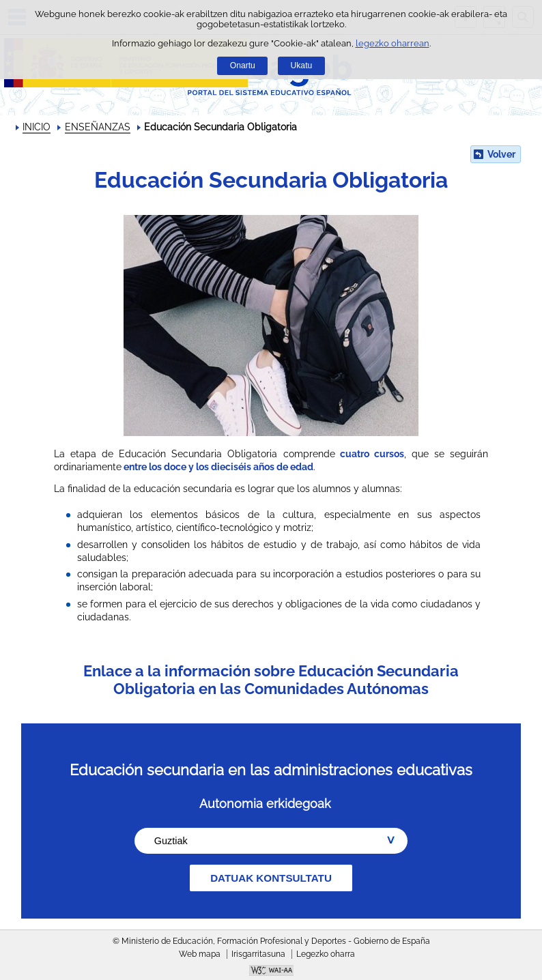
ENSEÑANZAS (98, 127)
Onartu (243, 66)
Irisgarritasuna (258, 954)
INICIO (37, 127)
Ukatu (302, 66)
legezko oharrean (393, 43)
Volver (501, 154)
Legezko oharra (326, 954)
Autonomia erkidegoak (265, 804)
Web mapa (200, 954)
